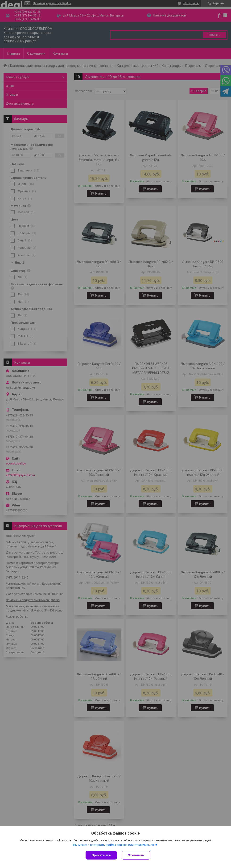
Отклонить (136, 855)
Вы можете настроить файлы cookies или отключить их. (114, 845)
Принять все (101, 855)
